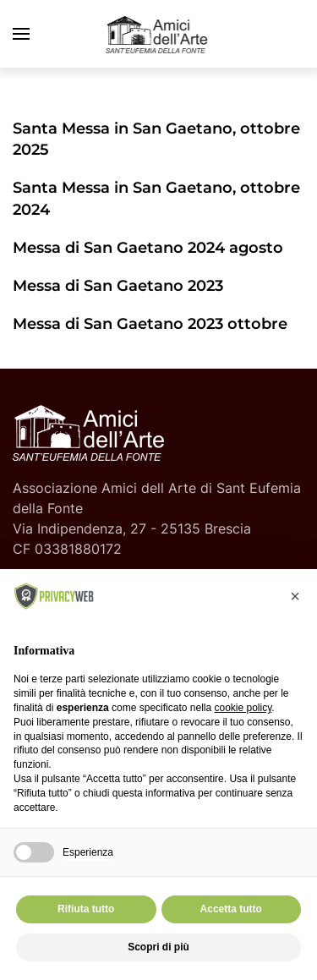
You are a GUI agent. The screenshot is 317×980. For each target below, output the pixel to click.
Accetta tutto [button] (231, 909)
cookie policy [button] (243, 708)
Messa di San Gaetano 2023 (118, 286)
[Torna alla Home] (159, 34)
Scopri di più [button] (158, 947)
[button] (21, 34)
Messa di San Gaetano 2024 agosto (148, 248)
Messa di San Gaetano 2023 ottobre (150, 324)
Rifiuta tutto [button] (86, 909)
